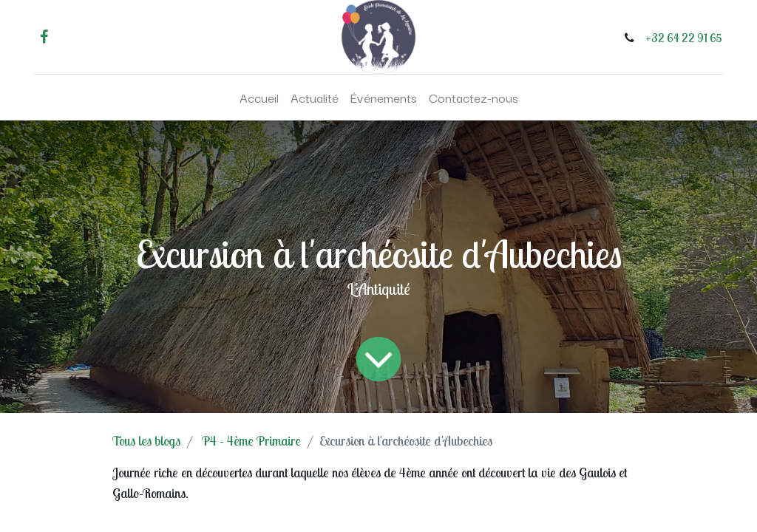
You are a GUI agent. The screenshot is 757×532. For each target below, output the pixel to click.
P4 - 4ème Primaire (251, 441)
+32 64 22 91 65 (684, 38)
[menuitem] (259, 98)
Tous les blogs (146, 441)
